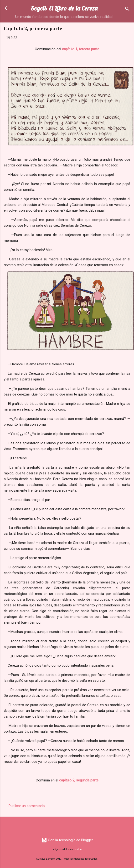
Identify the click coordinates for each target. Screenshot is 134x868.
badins (78, 849)
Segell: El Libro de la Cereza (64, 8)
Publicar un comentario (27, 806)
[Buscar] (127, 10)
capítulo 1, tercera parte (81, 49)
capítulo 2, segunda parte (79, 780)
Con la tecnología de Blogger (67, 840)
